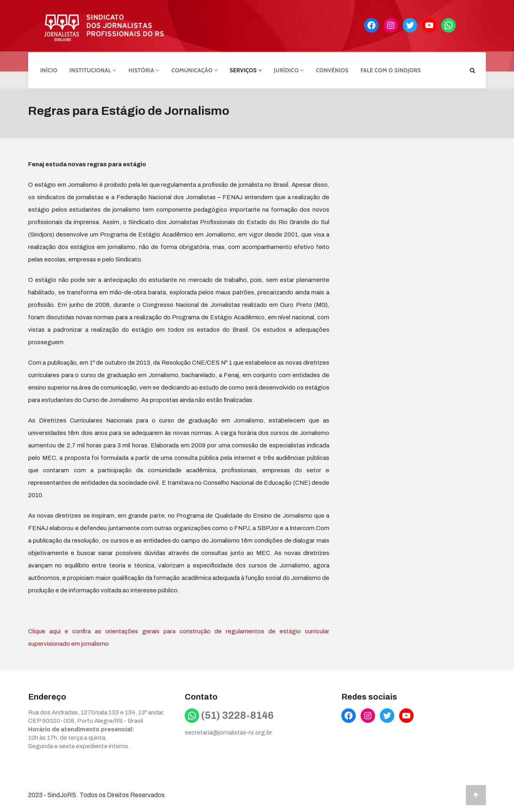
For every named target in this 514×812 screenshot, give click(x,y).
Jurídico (289, 69)
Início (49, 69)
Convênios (332, 69)
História (144, 69)
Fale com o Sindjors (391, 69)
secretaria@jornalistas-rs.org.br (228, 731)
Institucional (93, 69)
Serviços (246, 69)
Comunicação (195, 69)
